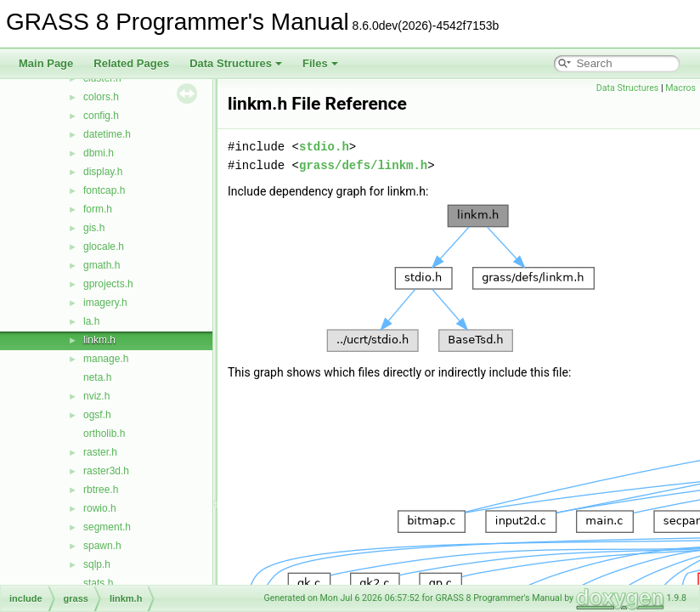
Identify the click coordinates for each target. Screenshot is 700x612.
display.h (103, 172)
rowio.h (100, 508)
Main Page (46, 63)
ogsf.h (97, 415)
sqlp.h (97, 564)
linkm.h (99, 340)
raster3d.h (106, 471)
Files (320, 63)
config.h (101, 116)
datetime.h (107, 134)
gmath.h (102, 265)
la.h (91, 321)
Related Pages (131, 63)
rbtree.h (101, 490)
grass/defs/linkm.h (363, 165)
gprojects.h (108, 284)
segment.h (107, 527)
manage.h (106, 359)
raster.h (100, 452)
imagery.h (105, 303)
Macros (680, 88)
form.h (98, 209)
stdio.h (324, 147)
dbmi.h (99, 153)
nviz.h (96, 396)
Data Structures (236, 63)
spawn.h (102, 546)
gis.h (94, 228)
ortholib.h (104, 433)
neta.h (97, 377)
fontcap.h (104, 190)
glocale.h (104, 246)
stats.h (98, 583)
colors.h (101, 97)
